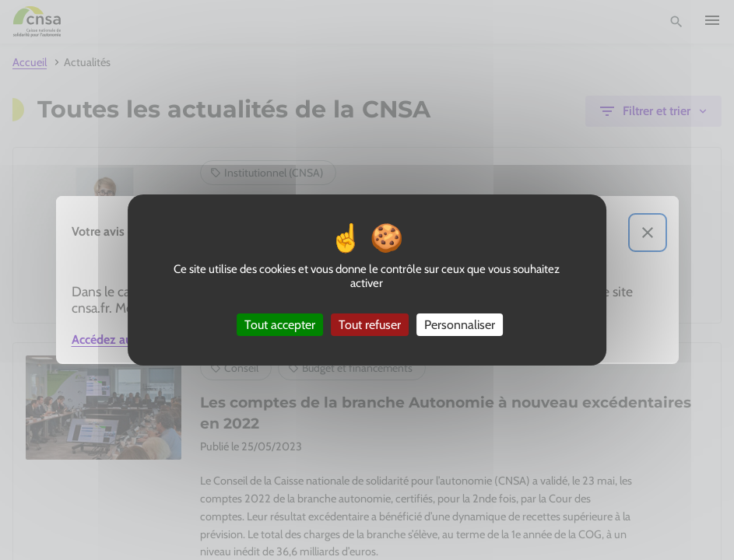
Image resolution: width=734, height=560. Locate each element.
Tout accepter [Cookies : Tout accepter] (280, 325)
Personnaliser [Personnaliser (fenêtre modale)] (460, 325)
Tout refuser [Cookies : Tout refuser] (370, 325)
